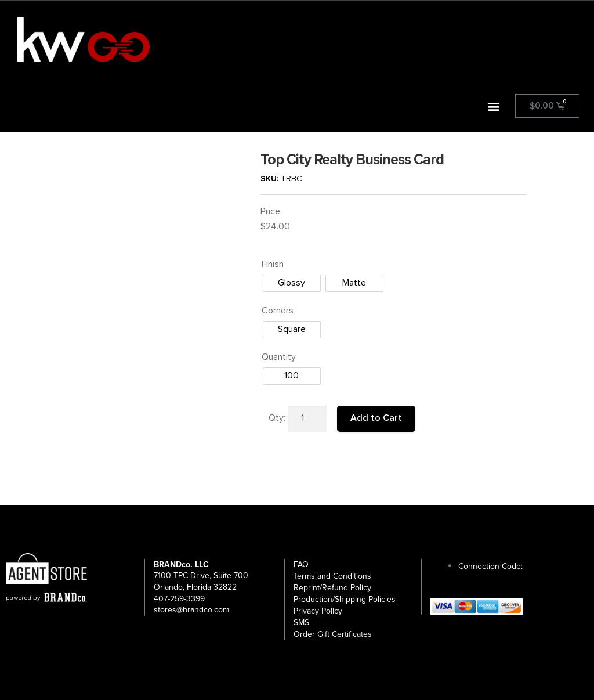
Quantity (279, 357)
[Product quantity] (307, 419)
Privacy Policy (318, 611)
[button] (494, 106)
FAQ (301, 564)
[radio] (292, 283)
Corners (278, 311)
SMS (301, 623)
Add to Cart (376, 418)
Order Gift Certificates (333, 634)
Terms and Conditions (332, 576)
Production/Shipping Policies (345, 599)
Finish (273, 264)
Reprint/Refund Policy (332, 588)
